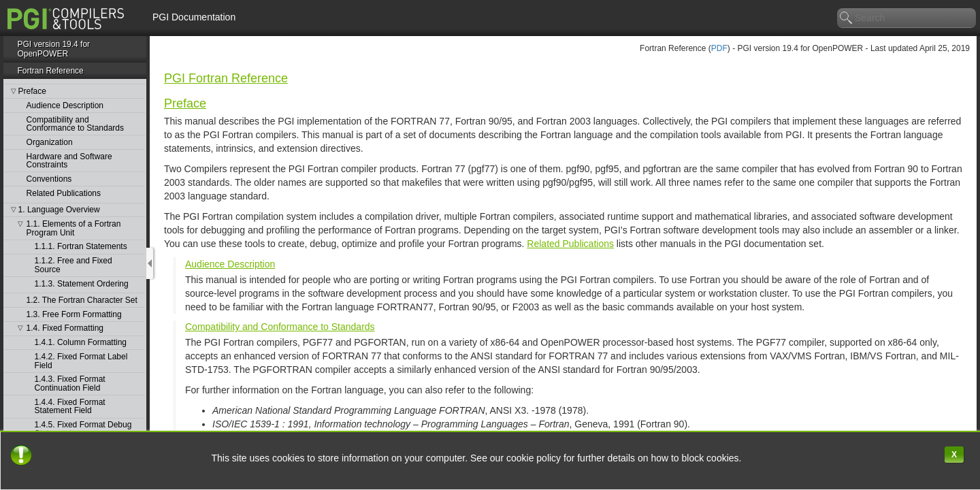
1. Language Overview (59, 210)
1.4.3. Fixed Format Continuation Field (70, 383)
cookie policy (535, 458)
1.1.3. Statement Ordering (82, 284)
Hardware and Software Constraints (69, 161)
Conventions (49, 179)
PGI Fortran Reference (226, 78)
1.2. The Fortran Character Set (82, 300)
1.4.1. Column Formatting (81, 343)
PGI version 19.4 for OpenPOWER (53, 49)
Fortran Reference (50, 71)
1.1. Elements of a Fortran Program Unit (74, 228)
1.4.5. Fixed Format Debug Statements (83, 429)
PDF (719, 48)
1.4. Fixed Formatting (65, 328)
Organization (50, 143)
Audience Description (65, 106)
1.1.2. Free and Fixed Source (73, 265)
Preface (32, 92)
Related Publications (64, 194)
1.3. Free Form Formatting (74, 315)
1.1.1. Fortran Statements (81, 247)
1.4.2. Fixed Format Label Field (81, 361)
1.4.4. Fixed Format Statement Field (70, 407)
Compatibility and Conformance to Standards (75, 124)
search (847, 18)
